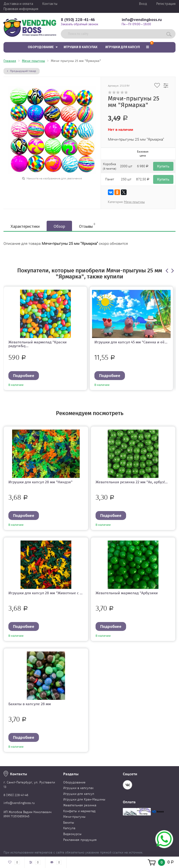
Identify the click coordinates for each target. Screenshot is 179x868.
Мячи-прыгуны (33, 61)
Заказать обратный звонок (79, 24)
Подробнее (24, 375)
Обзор (59, 226)
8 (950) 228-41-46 (78, 20)
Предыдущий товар (22, 71)
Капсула (69, 828)
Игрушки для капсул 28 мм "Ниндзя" (40, 482)
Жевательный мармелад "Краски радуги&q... (38, 344)
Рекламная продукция (80, 840)
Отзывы (87, 226)
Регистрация (166, 4)
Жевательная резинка (80, 805)
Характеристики (25, 226)
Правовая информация (21, 9)
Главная (10, 61)
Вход (143, 4)
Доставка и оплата (18, 4)
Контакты (50, 4)
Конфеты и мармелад (79, 811)
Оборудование (41, 47)
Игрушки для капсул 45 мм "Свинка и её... (131, 342)
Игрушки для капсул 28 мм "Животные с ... (45, 593)
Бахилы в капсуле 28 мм (30, 704)
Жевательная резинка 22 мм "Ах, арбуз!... (132, 482)
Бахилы (69, 823)
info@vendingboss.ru (142, 20)
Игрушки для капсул (123, 47)
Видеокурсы (72, 834)
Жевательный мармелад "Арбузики (127, 593)
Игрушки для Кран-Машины (84, 799)
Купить (163, 166)
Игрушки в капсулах (81, 47)
